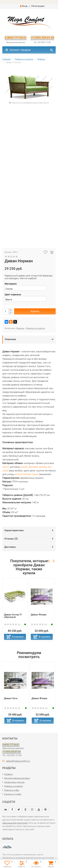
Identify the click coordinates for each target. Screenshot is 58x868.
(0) (12, 625)
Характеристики (14, 530)
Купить (35, 311)
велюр (43, 467)
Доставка (10, 547)
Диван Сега (11, 698)
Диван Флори (39, 615)
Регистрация (38, 6)
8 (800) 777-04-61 (16, 38)
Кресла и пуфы (12, 790)
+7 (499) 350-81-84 (42, 38)
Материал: (11, 284)
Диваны (20, 328)
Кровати (9, 774)
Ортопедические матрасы (17, 778)
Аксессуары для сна (14, 782)
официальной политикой (15, 823)
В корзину (18, 637)
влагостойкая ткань (27, 474)
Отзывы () (11, 539)
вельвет (33, 467)
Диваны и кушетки (35, 328)
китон (6, 467)
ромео (24, 467)
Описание (10, 339)
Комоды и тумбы (13, 794)
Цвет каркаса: (13, 294)
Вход (24, 6)
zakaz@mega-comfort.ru (18, 761)
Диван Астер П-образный (13, 616)
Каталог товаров (18, 50)
